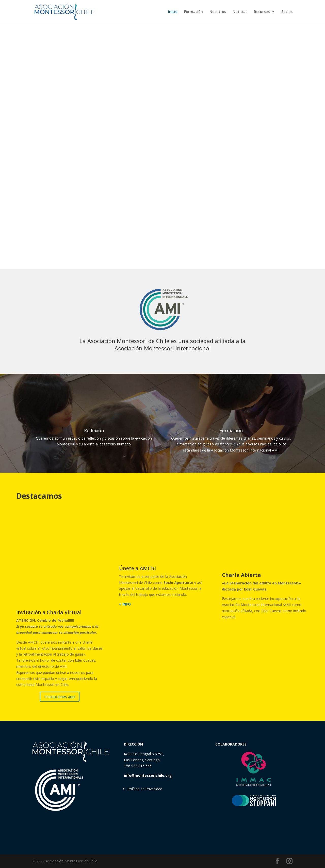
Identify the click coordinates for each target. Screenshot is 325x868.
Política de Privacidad (145, 789)
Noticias (240, 12)
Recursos (262, 12)
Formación (193, 12)
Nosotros (218, 12)
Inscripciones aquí (60, 696)
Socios (287, 12)
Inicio (173, 12)
